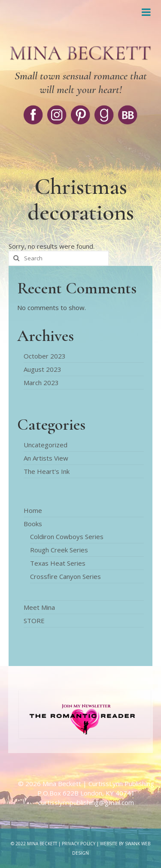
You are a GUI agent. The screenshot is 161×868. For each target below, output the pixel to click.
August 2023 (43, 369)
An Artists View (46, 458)
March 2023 (41, 383)
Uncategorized (46, 445)
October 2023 (45, 356)
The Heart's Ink (47, 471)
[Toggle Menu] (146, 12)
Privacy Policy (79, 844)
